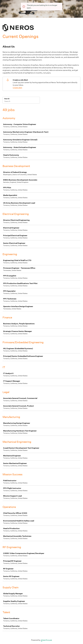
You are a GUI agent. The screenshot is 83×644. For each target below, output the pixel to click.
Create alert (17, 88)
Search (7, 99)
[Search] (21, 102)
